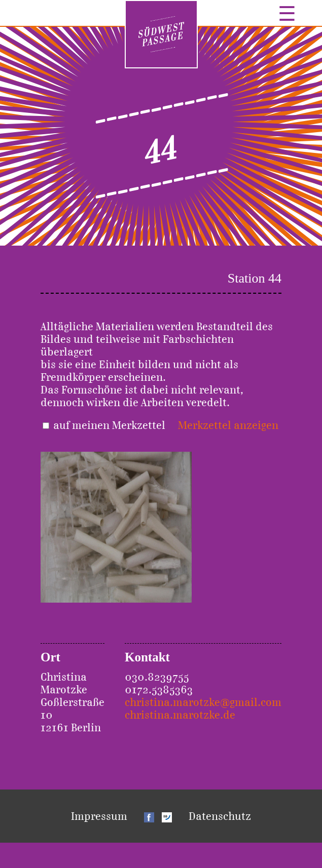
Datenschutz (220, 816)
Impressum (99, 816)
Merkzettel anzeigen (228, 425)
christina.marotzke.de (180, 715)
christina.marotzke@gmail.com (203, 702)
